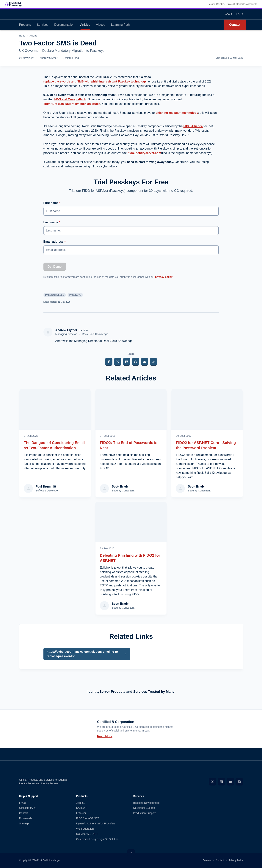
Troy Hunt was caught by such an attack (72, 104)
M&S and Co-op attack (70, 99)
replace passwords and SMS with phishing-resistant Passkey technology (95, 81)
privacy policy (164, 277)
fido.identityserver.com (145, 153)
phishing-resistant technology (177, 113)
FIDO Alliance (193, 126)
